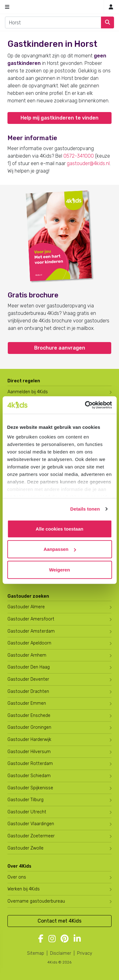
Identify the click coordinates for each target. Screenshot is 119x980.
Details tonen (85, 509)
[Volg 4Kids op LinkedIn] (77, 939)
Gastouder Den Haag (29, 667)
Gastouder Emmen (27, 703)
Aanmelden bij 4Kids (28, 392)
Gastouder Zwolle (25, 848)
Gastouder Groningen (29, 727)
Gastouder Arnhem (27, 655)
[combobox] (53, 22)
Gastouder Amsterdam (31, 631)
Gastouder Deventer (28, 679)
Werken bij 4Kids (24, 889)
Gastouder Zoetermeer (31, 836)
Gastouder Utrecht (27, 812)
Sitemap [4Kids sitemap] (36, 953)
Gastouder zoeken (28, 596)
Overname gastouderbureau (36, 901)
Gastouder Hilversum (29, 752)
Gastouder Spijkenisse (30, 788)
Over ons (17, 877)
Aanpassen (60, 549)
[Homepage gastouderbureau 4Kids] (60, 7)
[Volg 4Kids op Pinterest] (65, 939)
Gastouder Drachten (28, 691)
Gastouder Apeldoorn (29, 643)
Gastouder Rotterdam (30, 764)
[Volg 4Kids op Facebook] (41, 939)
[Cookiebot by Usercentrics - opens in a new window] (85, 405)
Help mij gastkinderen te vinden (59, 118)
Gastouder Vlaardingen (31, 824)
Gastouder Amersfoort (31, 619)
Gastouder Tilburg (25, 800)
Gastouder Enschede (29, 715)
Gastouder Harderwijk (29, 740)
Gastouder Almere (26, 607)
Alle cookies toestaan (59, 529)
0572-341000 (79, 156)
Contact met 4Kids (59, 921)
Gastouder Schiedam (29, 776)
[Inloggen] (111, 7)
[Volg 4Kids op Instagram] (52, 939)
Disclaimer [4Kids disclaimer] (61, 953)
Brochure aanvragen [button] (60, 348)
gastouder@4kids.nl (88, 163)
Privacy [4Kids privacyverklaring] (85, 953)
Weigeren (59, 569)
